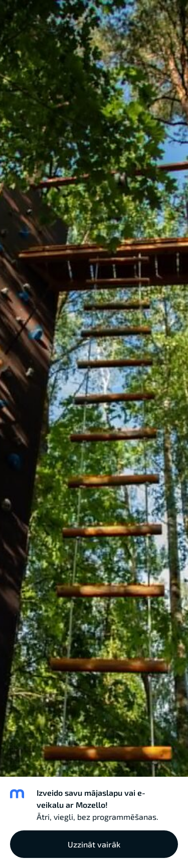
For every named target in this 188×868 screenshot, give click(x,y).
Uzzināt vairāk (94, 844)
